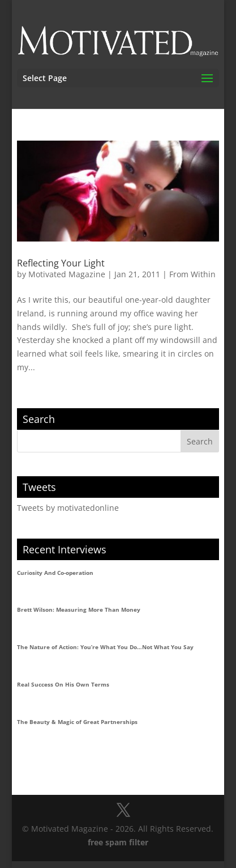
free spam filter (118, 842)
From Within (192, 274)
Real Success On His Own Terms (63, 684)
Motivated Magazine (67, 274)
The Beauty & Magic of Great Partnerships (77, 722)
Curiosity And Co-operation (55, 573)
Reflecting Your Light (61, 263)
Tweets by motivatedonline (68, 508)
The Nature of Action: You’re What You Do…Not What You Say (105, 647)
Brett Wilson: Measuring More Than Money (79, 609)
